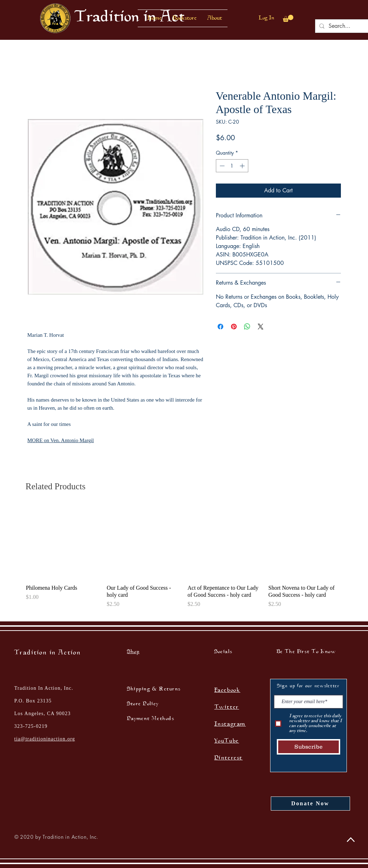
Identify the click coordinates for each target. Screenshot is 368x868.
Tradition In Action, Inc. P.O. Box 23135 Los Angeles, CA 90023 (44, 701)
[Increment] (243, 166)
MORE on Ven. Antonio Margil (61, 440)
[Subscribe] (308, 747)
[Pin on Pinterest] (234, 327)
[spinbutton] (232, 166)
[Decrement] (221, 166)
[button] (185, 18)
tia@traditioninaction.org (45, 739)
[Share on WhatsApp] (247, 327)
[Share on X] (261, 327)
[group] (184, 560)
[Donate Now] (310, 804)
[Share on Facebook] (220, 327)
